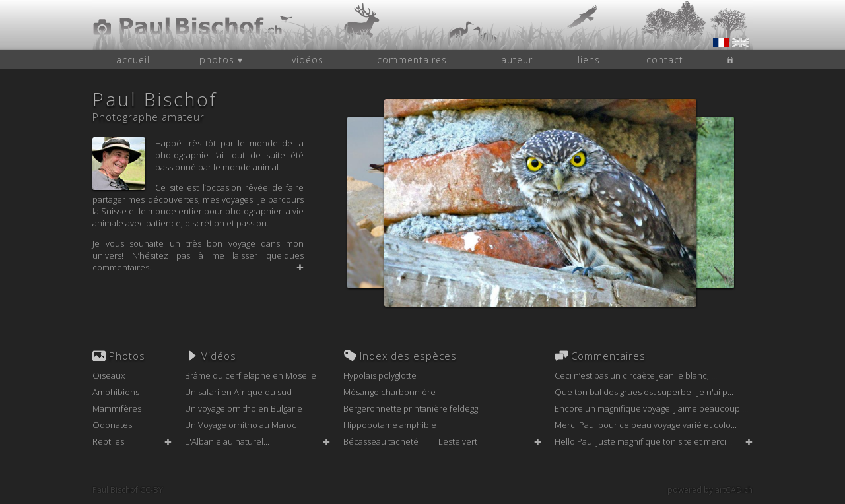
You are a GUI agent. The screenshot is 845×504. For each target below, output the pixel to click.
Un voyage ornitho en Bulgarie (244, 408)
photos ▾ (221, 60)
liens (589, 60)
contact (665, 60)
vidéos (308, 60)
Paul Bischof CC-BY (128, 490)
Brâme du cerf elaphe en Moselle (251, 375)
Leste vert (458, 441)
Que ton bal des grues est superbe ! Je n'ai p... (644, 392)
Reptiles (108, 441)
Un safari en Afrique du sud (238, 392)
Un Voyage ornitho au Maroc (241, 425)
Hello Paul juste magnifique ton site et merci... (643, 441)
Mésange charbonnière (389, 392)
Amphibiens (116, 392)
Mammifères (117, 408)
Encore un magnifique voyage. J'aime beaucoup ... (651, 408)
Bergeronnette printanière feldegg (411, 408)
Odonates (112, 425)
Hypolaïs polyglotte (380, 375)
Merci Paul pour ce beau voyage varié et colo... (646, 425)
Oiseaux (109, 375)
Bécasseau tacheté (381, 441)
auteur (517, 60)
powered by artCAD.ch (710, 490)
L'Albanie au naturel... (227, 441)
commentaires (412, 60)
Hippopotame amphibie (390, 425)
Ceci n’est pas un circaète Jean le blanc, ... (636, 375)
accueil (133, 60)
